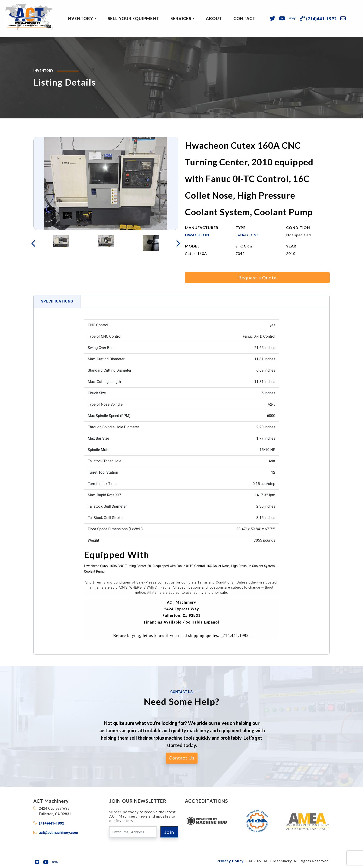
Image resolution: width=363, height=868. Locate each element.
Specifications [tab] (57, 301)
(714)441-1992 (52, 823)
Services (181, 19)
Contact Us (182, 758)
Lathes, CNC (247, 235)
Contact (244, 19)
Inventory (80, 19)
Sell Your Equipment (133, 19)
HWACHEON (197, 235)
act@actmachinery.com (58, 832)
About (214, 19)
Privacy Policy (230, 861)
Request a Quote (257, 278)
